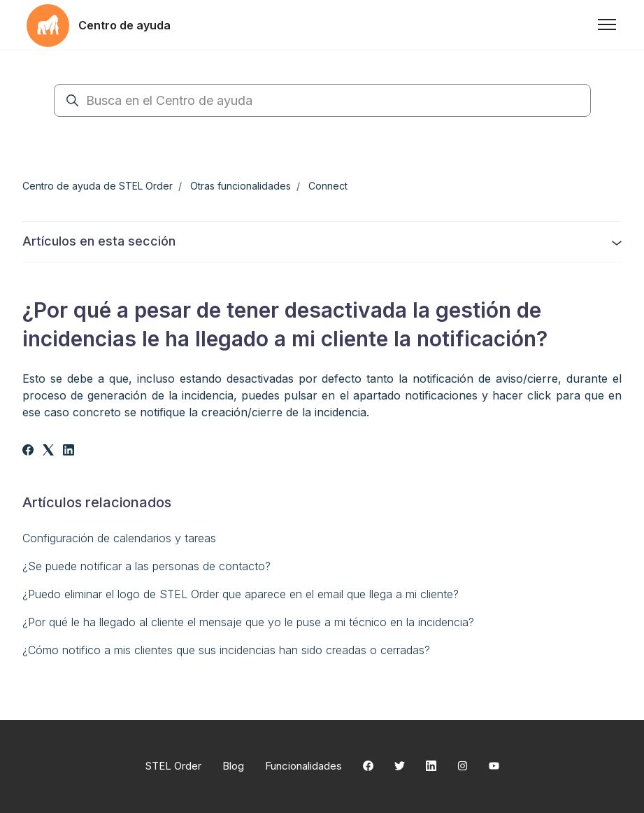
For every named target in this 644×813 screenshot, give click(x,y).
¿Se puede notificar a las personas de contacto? (146, 566)
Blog (233, 766)
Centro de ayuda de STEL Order (98, 186)
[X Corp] (48, 451)
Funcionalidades (303, 766)
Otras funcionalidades (241, 186)
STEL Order (173, 766)
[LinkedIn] (69, 451)
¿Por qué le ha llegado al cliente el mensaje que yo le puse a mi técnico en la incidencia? (248, 622)
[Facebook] (28, 451)
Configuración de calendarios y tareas (119, 538)
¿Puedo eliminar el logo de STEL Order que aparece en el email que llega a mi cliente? (241, 594)
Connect (328, 186)
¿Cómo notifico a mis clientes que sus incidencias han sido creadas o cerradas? (226, 650)
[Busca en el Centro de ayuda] (322, 100)
